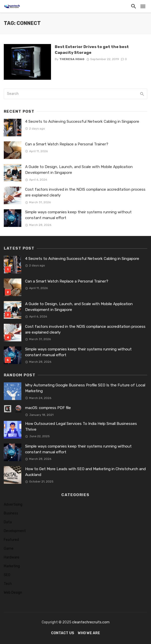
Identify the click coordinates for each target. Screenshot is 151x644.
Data (8, 522)
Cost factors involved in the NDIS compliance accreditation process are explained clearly (85, 192)
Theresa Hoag (72, 59)
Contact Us (63, 633)
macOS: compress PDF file (48, 408)
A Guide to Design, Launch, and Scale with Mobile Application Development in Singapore (79, 170)
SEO (7, 575)
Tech (8, 584)
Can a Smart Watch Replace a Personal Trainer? (67, 144)
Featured (11, 540)
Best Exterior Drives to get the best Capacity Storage (92, 49)
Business (11, 513)
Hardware (12, 557)
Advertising (13, 505)
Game (9, 549)
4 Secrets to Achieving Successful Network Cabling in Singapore (82, 122)
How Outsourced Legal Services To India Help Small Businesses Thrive (81, 427)
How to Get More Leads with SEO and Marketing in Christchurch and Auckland (85, 472)
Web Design (13, 593)
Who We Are (89, 633)
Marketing (12, 566)
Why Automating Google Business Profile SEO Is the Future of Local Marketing (85, 388)
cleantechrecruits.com (91, 622)
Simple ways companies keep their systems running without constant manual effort (78, 215)
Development (15, 531)
